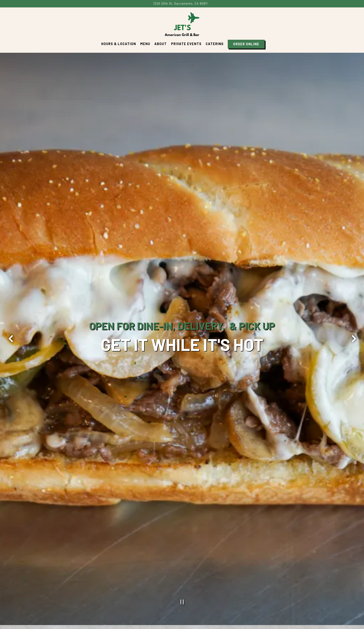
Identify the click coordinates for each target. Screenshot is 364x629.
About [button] (161, 44)
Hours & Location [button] (119, 44)
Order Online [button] (246, 44)
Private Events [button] (186, 44)
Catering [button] (215, 44)
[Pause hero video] (182, 542)
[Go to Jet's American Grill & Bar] (180, 4)
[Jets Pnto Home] (182, 24)
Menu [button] (145, 44)
